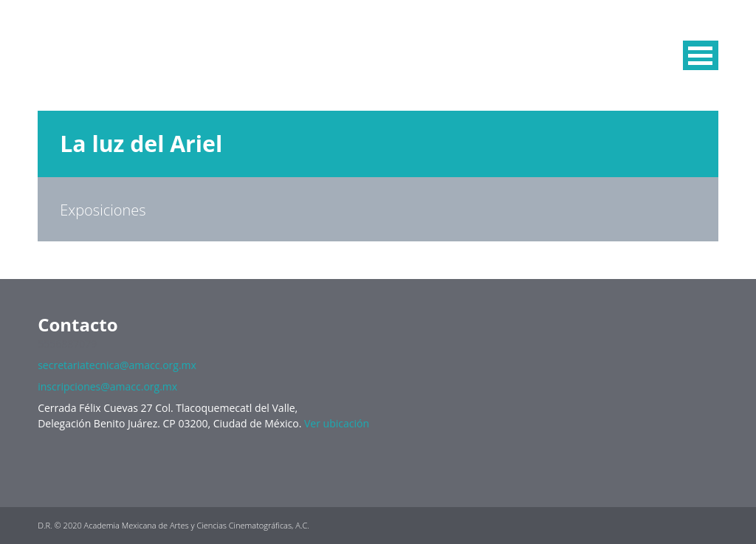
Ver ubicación (337, 423)
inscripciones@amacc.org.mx (107, 386)
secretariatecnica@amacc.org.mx (117, 365)
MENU (701, 55)
